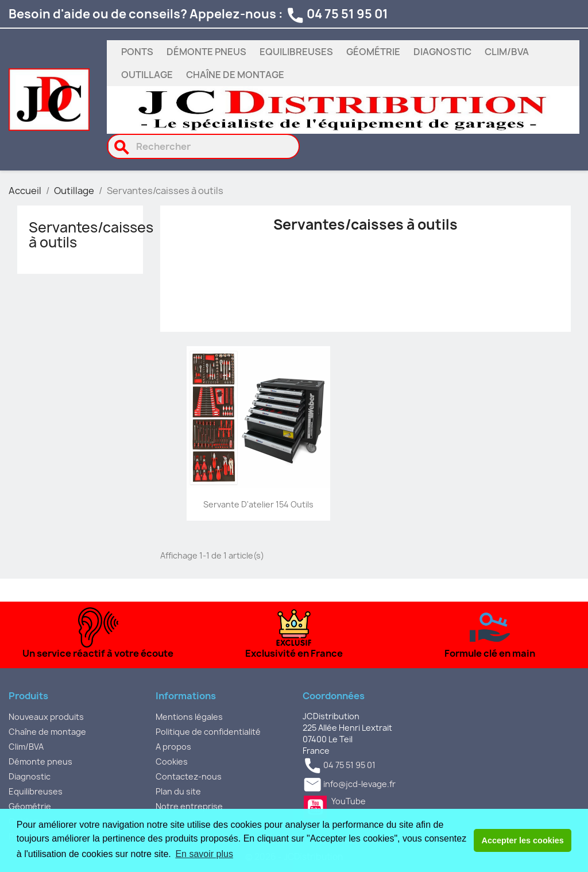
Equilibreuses (296, 52)
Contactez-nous (189, 776)
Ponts (137, 52)
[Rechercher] (204, 146)
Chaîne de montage (235, 75)
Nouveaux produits (46, 717)
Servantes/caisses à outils (91, 235)
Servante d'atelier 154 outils (258, 504)
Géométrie (373, 52)
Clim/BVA (507, 52)
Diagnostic (442, 52)
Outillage (147, 75)
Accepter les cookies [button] (523, 840)
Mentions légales (189, 717)
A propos (173, 747)
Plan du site (178, 791)
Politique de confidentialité (208, 732)
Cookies (172, 761)
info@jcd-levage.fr (359, 784)
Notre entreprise (189, 806)
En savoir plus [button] (204, 854)
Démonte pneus (206, 52)
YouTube (315, 807)
